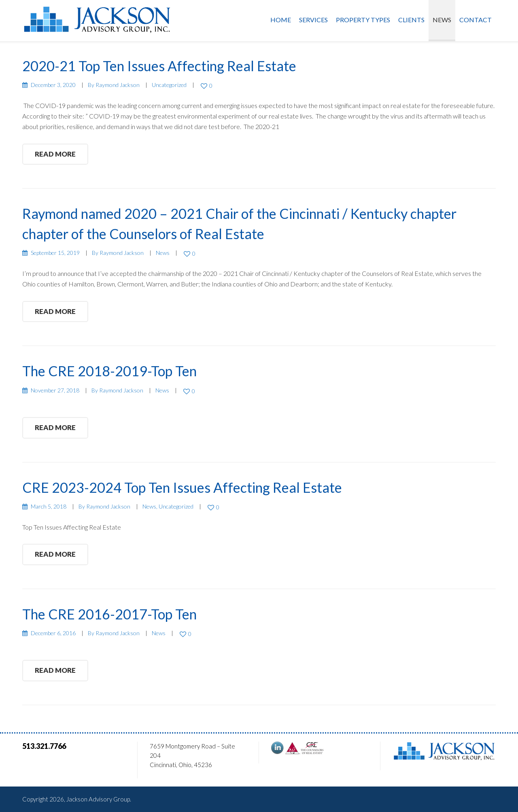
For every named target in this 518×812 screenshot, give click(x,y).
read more (55, 154)
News (442, 20)
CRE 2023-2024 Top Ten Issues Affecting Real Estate (182, 487)
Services (313, 20)
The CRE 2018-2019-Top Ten (109, 371)
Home (281, 20)
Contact (476, 20)
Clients (411, 20)
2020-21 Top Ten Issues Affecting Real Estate (159, 66)
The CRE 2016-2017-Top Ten (109, 614)
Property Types (363, 20)
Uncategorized (169, 85)
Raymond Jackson (118, 85)
